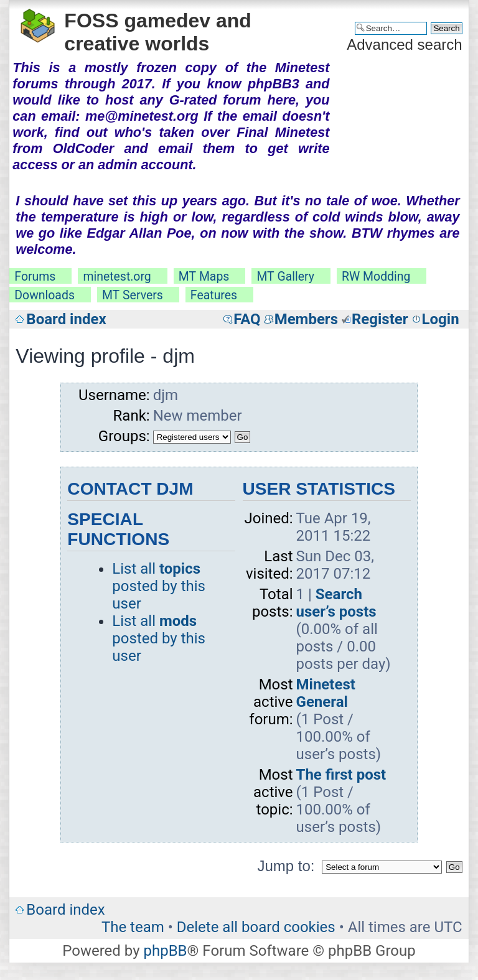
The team (133, 927)
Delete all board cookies (256, 927)
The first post (341, 775)
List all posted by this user (159, 586)
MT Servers (133, 295)
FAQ (247, 319)
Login (441, 319)
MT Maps (204, 277)
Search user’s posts (336, 603)
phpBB (165, 951)
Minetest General (326, 693)
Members (306, 319)
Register (380, 319)
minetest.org (117, 277)
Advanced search (404, 44)
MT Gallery (285, 277)
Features (214, 295)
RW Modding (376, 277)
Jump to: (286, 866)
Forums (35, 277)
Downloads (45, 295)
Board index (66, 319)
